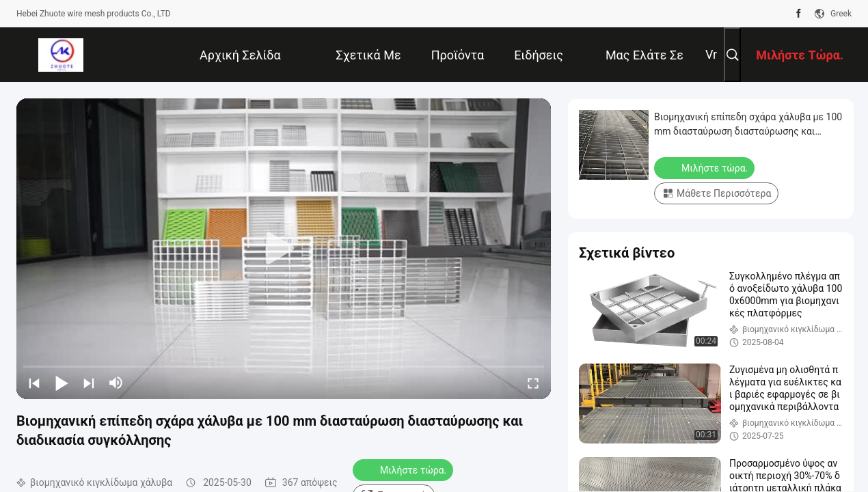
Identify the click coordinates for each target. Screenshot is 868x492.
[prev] (34, 383)
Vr (711, 54)
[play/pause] (62, 383)
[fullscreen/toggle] (533, 383)
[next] (89, 383)
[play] (284, 249)
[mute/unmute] (116, 383)
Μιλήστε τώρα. (404, 469)
